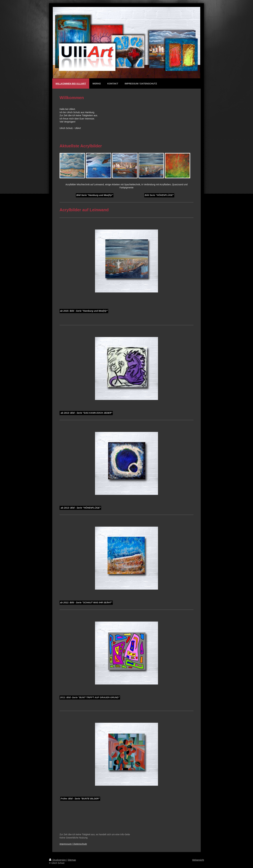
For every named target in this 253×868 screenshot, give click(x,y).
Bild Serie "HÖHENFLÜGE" (159, 195)
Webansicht (198, 860)
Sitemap (72, 860)
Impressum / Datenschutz (73, 844)
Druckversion (58, 860)
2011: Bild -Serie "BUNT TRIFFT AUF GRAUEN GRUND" (90, 697)
